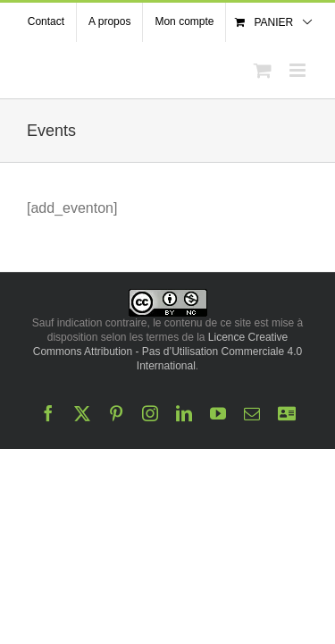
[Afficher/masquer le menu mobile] (299, 70)
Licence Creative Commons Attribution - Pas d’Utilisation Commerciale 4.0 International (167, 441)
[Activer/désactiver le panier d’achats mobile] (263, 70)
